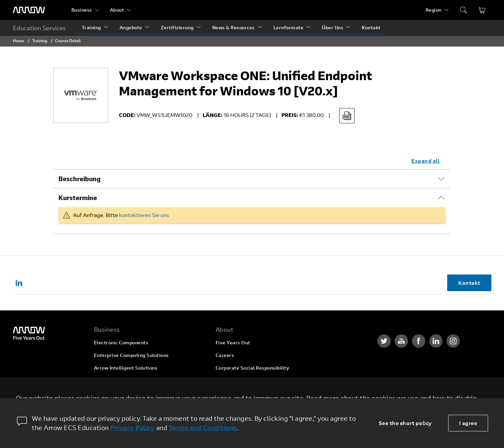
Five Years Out (233, 342)
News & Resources (234, 27)
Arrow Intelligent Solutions (126, 368)
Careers (225, 355)
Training (91, 27)
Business (82, 10)
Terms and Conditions (203, 428)
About (117, 10)
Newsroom (228, 393)
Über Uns (333, 27)
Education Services (39, 28)
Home (19, 41)
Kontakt (371, 27)
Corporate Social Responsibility (252, 368)
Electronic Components (121, 342)
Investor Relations (237, 380)
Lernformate (289, 27)
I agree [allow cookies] (468, 423)
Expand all (425, 161)
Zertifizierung (177, 27)
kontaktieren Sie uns (144, 215)
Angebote (131, 27)
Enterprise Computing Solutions (131, 355)
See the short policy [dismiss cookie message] (405, 423)
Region (434, 10)
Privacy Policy (132, 428)
